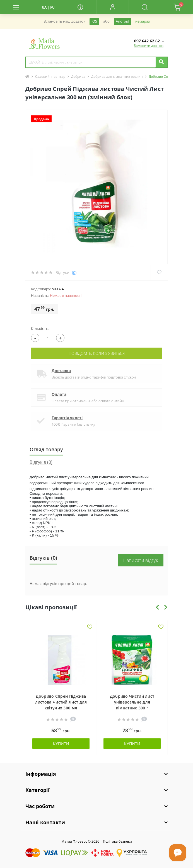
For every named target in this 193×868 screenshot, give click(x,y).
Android (122, 21)
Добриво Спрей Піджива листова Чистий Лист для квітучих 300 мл (61, 702)
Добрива (78, 77)
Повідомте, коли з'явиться (97, 353)
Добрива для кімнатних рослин (117, 77)
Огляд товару (46, 449)
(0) (74, 272)
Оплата (59, 394)
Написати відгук (141, 560)
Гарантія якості (67, 418)
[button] (113, 7)
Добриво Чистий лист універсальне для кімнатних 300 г (132, 702)
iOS (94, 21)
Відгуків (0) (41, 462)
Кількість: (40, 328)
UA (44, 7)
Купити (61, 744)
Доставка (61, 371)
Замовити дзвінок (149, 46)
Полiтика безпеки (117, 841)
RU (52, 7)
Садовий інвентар (50, 77)
